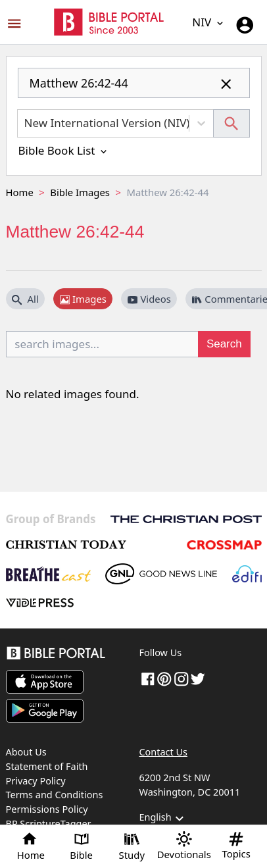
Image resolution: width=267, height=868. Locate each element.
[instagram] (182, 678)
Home (20, 192)
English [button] (163, 819)
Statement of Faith (47, 766)
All (25, 299)
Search (224, 344)
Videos (149, 299)
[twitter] (198, 678)
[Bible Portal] (67, 655)
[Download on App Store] (45, 682)
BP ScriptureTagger (49, 824)
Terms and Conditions (55, 795)
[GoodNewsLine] (161, 574)
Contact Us (163, 752)
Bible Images (80, 192)
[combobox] (134, 89)
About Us (26, 752)
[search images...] (103, 344)
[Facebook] (148, 678)
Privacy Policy (36, 781)
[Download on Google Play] (45, 711)
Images (83, 299)
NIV (208, 22)
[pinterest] (164, 678)
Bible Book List (64, 150)
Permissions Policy (47, 809)
